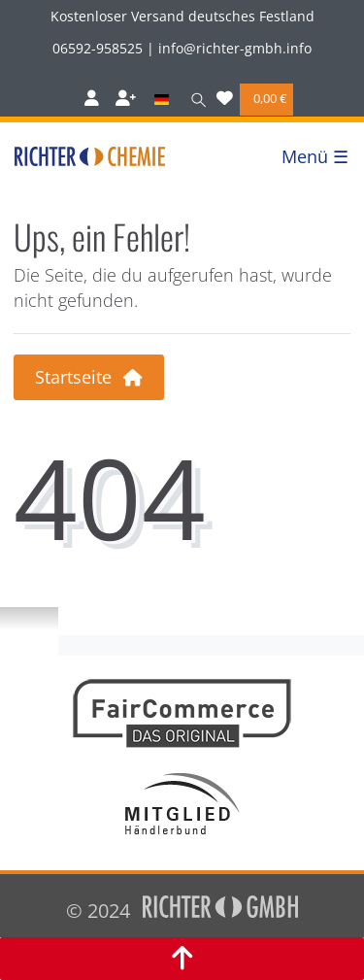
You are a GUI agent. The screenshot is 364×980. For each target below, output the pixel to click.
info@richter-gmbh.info (235, 48)
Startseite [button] (89, 377)
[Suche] (195, 100)
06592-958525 (98, 48)
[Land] (161, 100)
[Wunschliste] (225, 100)
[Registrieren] (126, 100)
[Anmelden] (92, 100)
